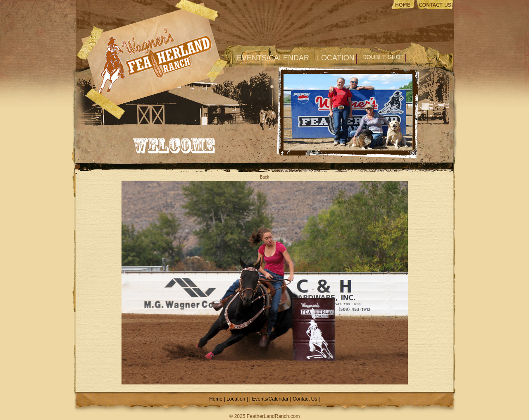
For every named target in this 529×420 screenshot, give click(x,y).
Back (264, 177)
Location (336, 58)
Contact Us (306, 399)
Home (216, 399)
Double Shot (383, 57)
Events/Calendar (273, 58)
